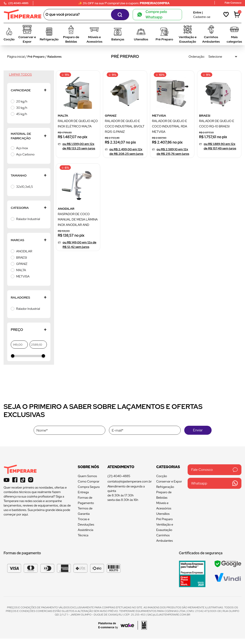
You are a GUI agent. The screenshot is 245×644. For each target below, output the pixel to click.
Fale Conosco (215, 470)
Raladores (54, 57)
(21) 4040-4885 (119, 476)
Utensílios (163, 514)
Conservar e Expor (169, 481)
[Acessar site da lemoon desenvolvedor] (142, 625)
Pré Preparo (36, 57)
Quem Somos (87, 476)
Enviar (198, 430)
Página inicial (16, 57)
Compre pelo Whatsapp (152, 14)
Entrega (83, 492)
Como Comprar (89, 481)
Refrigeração (165, 487)
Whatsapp (215, 483)
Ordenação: (197, 57)
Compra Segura (89, 487)
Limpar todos (20, 74)
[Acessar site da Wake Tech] (109, 625)
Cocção (162, 476)
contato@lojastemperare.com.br (130, 481)
